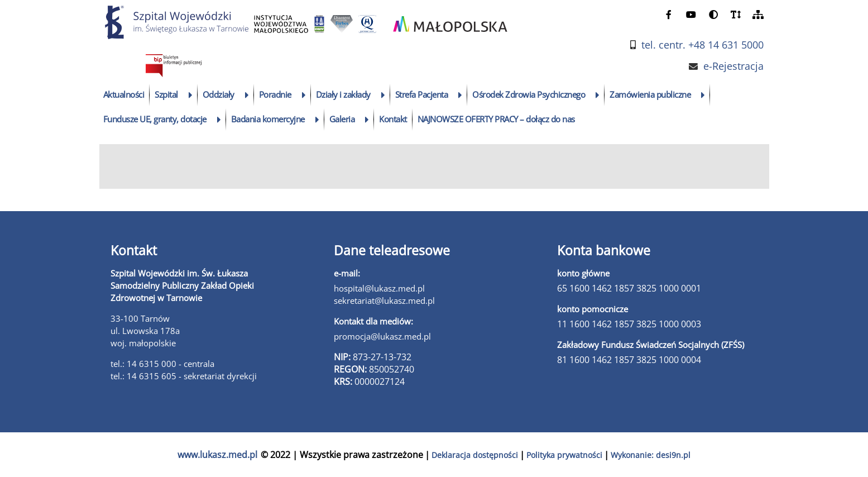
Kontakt (393, 119)
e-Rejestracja (733, 66)
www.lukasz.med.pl (217, 455)
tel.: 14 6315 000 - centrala (162, 364)
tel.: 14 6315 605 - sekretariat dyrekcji (184, 376)
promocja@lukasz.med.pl (382, 336)
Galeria (342, 119)
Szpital (166, 94)
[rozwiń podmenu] (191, 95)
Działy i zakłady (343, 94)
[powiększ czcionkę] (736, 14)
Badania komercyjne (268, 119)
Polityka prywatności (564, 455)
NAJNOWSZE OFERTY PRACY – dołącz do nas (496, 119)
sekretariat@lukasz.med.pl (384, 300)
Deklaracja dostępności (475, 455)
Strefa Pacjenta (422, 94)
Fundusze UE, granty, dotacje (155, 119)
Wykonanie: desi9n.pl (651, 455)
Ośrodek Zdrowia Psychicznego (529, 94)
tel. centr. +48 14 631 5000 (702, 45)
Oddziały (219, 94)
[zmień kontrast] (713, 14)
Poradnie (275, 94)
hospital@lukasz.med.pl (379, 288)
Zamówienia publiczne (650, 94)
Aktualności (124, 94)
